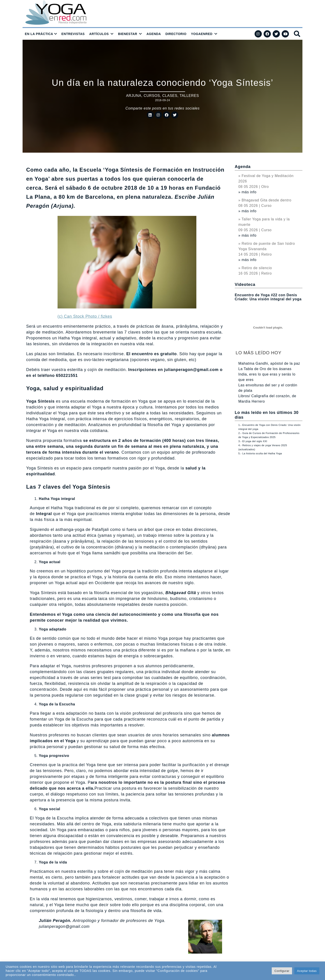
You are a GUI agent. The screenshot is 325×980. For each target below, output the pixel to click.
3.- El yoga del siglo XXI (253, 441)
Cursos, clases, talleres (171, 96)
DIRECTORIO (176, 34)
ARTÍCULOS (99, 34)
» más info (247, 192)
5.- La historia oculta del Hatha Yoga (260, 453)
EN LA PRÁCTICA (39, 34)
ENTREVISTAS (73, 34)
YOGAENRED (202, 34)
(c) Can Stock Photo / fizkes (85, 316)
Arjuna (134, 96)
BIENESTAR (128, 34)
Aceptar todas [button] (307, 971)
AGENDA (154, 34)
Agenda (243, 167)
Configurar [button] (282, 971)
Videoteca (245, 285)
